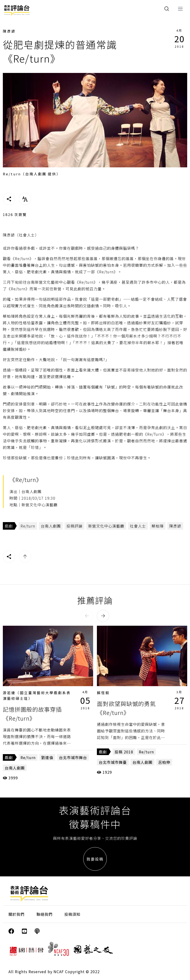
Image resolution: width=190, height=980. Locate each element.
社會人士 (138, 526)
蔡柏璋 (158, 526)
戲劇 (9, 526)
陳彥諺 (9, 31)
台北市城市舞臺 (113, 762)
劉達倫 (47, 757)
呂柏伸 (164, 762)
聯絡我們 (45, 914)
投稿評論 (74, 526)
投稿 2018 (124, 752)
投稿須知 (72, 914)
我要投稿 (95, 859)
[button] (87, 616)
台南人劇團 (51, 526)
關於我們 (17, 914)
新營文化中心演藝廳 (106, 526)
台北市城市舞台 (73, 757)
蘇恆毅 (103, 693)
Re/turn (28, 526)
